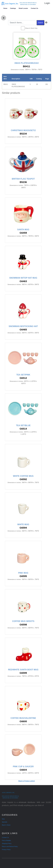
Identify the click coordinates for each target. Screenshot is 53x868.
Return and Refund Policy (10, 846)
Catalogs (13, 8)
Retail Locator (23, 8)
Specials (5, 822)
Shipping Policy (7, 843)
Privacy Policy (6, 850)
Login (47, 3)
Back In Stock (6, 825)
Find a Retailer (6, 840)
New (3, 819)
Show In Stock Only (31, 28)
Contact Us (34, 8)
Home (5, 8)
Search (40, 23)
